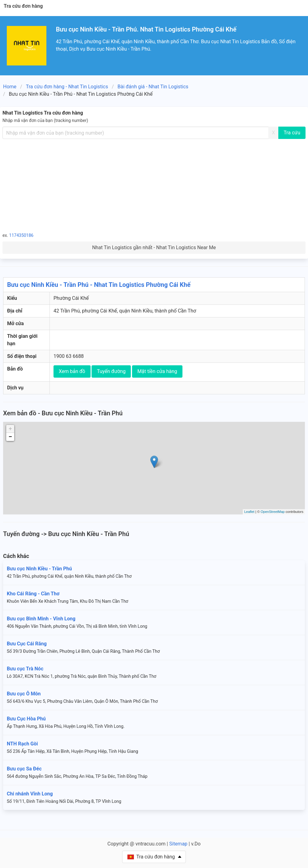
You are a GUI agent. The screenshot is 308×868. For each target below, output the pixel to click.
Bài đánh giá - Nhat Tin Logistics (153, 87)
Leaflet (249, 512)
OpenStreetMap (273, 512)
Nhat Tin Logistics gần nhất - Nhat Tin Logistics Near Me (154, 247)
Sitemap (178, 844)
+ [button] (10, 429)
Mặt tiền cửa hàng (157, 371)
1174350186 (21, 235)
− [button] (10, 437)
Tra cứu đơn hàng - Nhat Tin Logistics (67, 87)
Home (10, 87)
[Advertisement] (154, 185)
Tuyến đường (111, 371)
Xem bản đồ (72, 371)
